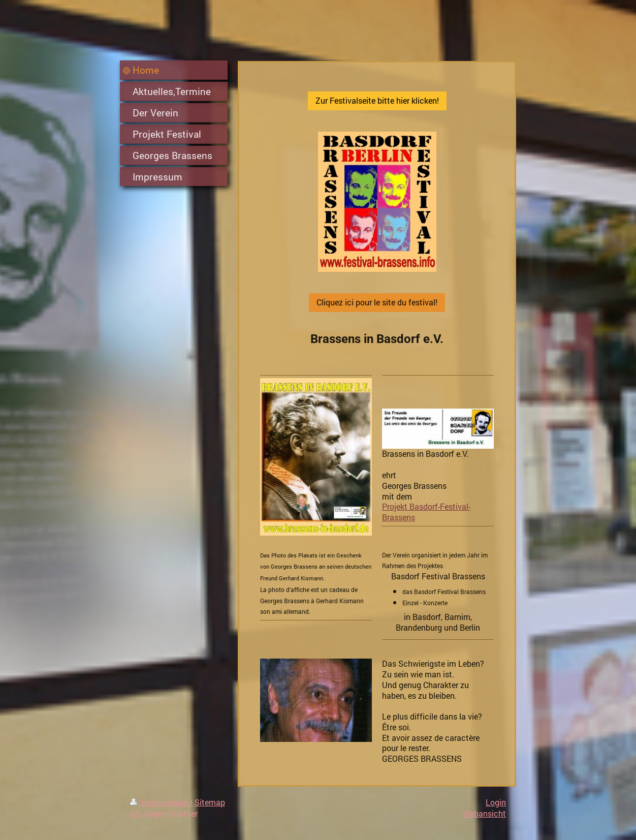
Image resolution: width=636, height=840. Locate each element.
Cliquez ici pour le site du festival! (377, 302)
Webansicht (484, 813)
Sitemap (210, 802)
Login (496, 802)
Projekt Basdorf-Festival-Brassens (426, 512)
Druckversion (160, 802)
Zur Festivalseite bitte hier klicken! (377, 100)
